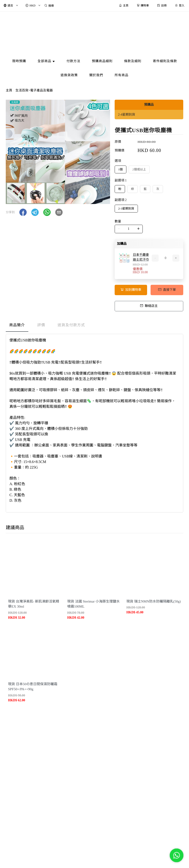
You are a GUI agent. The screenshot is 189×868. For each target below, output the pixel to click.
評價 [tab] (41, 325)
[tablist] (94, 326)
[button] (23, 212)
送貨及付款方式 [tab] (71, 325)
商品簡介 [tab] (17, 325)
